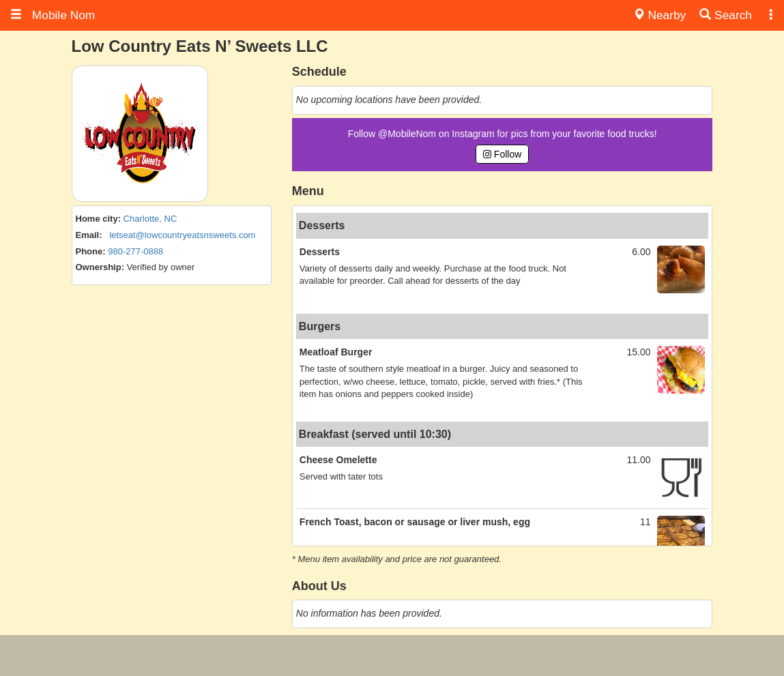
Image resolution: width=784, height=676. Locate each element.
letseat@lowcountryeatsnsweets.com (182, 235)
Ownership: (100, 267)
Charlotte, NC (150, 219)
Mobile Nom (53, 15)
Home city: (98, 219)
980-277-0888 (135, 251)
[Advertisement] (392, 656)
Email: (89, 235)
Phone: (91, 251)
